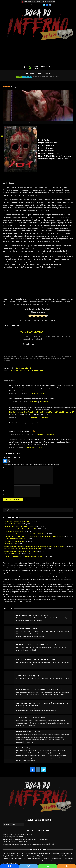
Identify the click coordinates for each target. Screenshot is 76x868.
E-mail (5, 491)
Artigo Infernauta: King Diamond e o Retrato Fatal (21, 551)
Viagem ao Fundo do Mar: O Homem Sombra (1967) (21, 529)
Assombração (68, 357)
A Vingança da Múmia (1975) (14, 531)
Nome (5, 487)
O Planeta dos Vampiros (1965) (22, 834)
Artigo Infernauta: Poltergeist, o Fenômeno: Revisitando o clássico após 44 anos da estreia (34, 546)
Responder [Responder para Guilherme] (43, 426)
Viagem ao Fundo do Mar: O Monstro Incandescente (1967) (24, 556)
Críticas (19, 77)
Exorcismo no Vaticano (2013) (14, 541)
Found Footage (14, 359)
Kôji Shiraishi (34, 359)
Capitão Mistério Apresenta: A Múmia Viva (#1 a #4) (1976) (24, 534)
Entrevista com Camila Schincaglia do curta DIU (20, 526)
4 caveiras (60, 357)
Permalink (34, 393)
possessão (58, 359)
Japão (27, 359)
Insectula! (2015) (10, 544)
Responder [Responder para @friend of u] (44, 417)
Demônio (6, 359)
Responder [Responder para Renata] (41, 448)
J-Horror (22, 359)
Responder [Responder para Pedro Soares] (45, 393)
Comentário (7, 468)
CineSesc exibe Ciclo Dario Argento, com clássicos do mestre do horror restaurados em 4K (34, 536)
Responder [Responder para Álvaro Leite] (44, 402)
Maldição (42, 359)
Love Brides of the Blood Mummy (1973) (18, 521)
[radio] (30, 316)
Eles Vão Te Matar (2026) (13, 554)
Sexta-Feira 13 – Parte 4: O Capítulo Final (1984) (28, 370)
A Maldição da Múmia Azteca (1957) (16, 539)
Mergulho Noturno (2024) (17, 837)
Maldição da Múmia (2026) (13, 524)
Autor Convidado (31, 332)
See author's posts (30, 344)
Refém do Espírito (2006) (22, 368)
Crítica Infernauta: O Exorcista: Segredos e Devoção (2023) (24, 549)
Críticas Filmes (27, 77)
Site (4, 495)
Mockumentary (50, 359)
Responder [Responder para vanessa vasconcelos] (50, 434)
